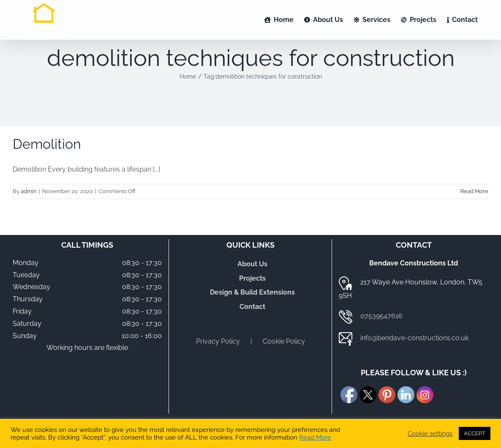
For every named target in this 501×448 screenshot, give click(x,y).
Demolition (47, 144)
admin (29, 191)
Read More (315, 437)
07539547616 (381, 316)
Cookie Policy (284, 341)
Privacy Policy (218, 341)
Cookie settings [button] (430, 433)
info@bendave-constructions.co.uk (414, 338)
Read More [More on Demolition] (474, 191)
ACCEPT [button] (475, 433)
